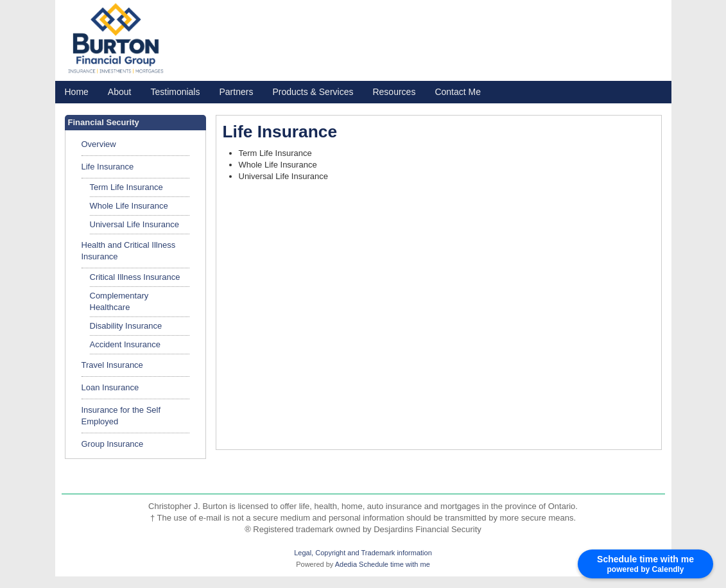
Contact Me (458, 92)
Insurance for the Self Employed (121, 416)
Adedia (346, 564)
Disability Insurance (126, 326)
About (120, 92)
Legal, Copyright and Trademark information (363, 553)
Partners (236, 92)
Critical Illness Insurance (135, 277)
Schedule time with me (394, 564)
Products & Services (313, 92)
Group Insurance (113, 444)
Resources (394, 92)
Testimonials (175, 92)
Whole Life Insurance (129, 206)
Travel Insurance (112, 365)
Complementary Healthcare (119, 301)
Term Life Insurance (126, 187)
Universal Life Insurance (134, 224)
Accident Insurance (125, 344)
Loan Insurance (110, 387)
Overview (99, 144)
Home (77, 92)
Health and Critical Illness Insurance (129, 251)
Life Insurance (108, 167)
